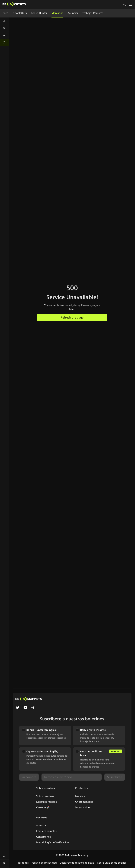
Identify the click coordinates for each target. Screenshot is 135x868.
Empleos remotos (46, 831)
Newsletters (20, 13)
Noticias (80, 796)
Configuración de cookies (112, 863)
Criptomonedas (84, 802)
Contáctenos (44, 837)
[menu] (5, 32)
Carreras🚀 (43, 807)
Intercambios (83, 807)
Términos (23, 863)
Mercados (57, 13)
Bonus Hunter (39, 13)
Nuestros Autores (46, 802)
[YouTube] (25, 708)
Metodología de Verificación (53, 842)
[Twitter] (18, 708)
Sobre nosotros (45, 796)
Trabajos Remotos (93, 13)
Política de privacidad (44, 863)
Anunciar (73, 13)
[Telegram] (33, 708)
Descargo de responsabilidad (77, 863)
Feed (6, 13)
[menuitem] (5, 21)
